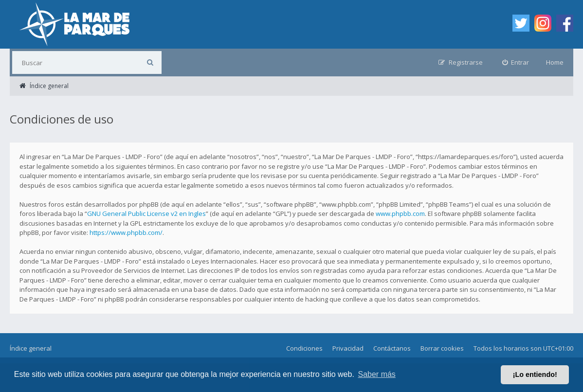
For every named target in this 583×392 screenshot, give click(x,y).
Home (555, 62)
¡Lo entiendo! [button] (535, 374)
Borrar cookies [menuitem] (442, 348)
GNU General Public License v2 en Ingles (146, 214)
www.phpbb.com (400, 214)
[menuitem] (516, 62)
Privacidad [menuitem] (348, 348)
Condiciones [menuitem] (304, 348)
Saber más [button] (377, 374)
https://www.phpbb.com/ (126, 232)
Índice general (31, 348)
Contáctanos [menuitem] (392, 348)
